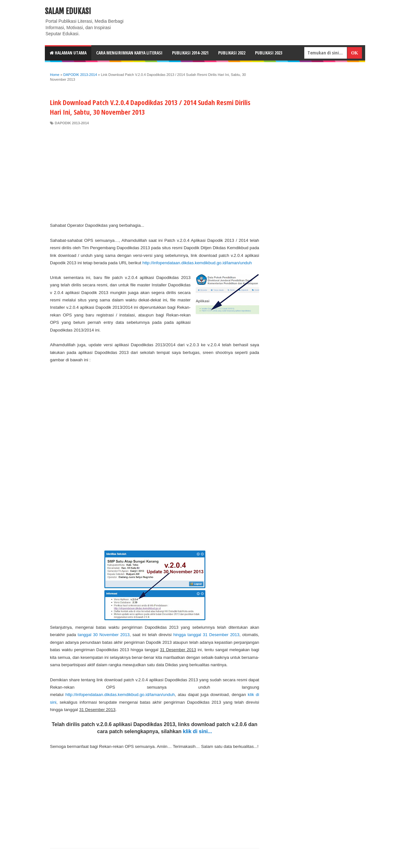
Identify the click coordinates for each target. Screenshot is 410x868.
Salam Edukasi (68, 11)
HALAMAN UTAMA (68, 53)
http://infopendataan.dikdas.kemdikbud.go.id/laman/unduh (197, 263)
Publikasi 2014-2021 (190, 53)
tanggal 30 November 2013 (104, 635)
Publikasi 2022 (232, 53)
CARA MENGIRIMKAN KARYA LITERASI (129, 53)
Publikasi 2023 (269, 53)
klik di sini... (197, 731)
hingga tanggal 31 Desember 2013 (206, 635)
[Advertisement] (155, 174)
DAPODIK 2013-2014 (72, 123)
